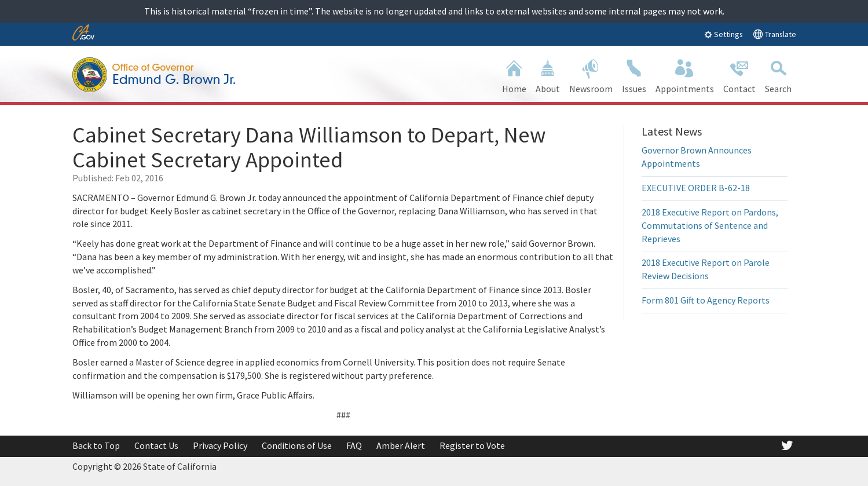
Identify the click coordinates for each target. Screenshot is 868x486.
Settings (724, 34)
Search (778, 75)
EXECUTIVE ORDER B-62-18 (696, 188)
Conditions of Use (297, 445)
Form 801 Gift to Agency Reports (706, 300)
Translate (774, 34)
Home (514, 75)
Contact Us (156, 445)
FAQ (354, 445)
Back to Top (96, 445)
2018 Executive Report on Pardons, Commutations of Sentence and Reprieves (710, 225)
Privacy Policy (220, 445)
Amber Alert (401, 445)
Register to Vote (472, 445)
